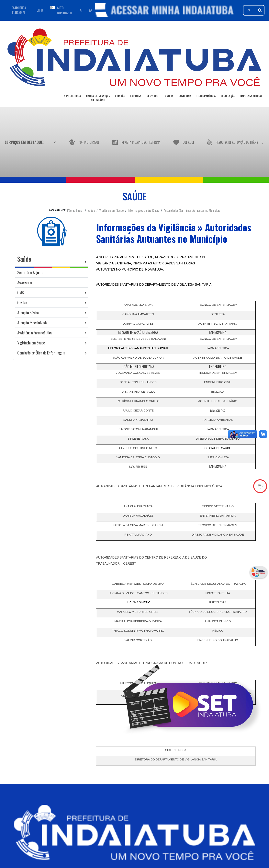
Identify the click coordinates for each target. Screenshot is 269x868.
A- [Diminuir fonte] (81, 10)
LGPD (40, 10)
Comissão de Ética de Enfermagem (41, 353)
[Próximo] (263, 142)
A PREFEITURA (72, 97)
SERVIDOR (152, 97)
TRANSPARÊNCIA (206, 97)
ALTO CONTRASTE (65, 10)
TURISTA (168, 97)
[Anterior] (55, 142)
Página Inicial (75, 210)
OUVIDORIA (185, 97)
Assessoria (25, 282)
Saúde (91, 210)
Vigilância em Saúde (111, 210)
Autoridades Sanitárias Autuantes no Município (192, 210)
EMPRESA (136, 97)
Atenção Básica (28, 312)
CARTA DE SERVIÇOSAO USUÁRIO (98, 98)
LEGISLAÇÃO (228, 97)
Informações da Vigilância (144, 210)
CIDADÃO (120, 97)
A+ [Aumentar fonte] (91, 10)
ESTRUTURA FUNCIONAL (19, 10)
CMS (20, 292)
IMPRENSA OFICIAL (251, 97)
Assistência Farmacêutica (35, 333)
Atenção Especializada (32, 323)
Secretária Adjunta (30, 272)
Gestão (22, 302)
